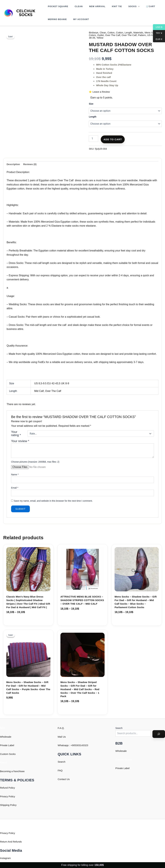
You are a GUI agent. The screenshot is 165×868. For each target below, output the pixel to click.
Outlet (109, 35)
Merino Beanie (56, 19)
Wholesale (6, 737)
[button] (128, 6)
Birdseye (94, 33)
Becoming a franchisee (13, 771)
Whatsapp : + (65, 745)
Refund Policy (8, 788)
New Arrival (92, 6)
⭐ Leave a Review (100, 92)
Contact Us (64, 779)
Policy (14, 805)
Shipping (5, 805)
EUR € (158, 39)
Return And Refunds (12, 842)
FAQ (60, 770)
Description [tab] (14, 165)
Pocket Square (57, 6)
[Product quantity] (93, 139)
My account (78, 19)
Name (15, 475)
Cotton (112, 33)
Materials (141, 33)
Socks (124, 6)
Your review (20, 442)
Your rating (16, 434)
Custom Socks (8, 754)
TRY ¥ (158, 33)
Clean (75, 6)
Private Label (7, 745)
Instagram (6, 858)
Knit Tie (109, 6)
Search (62, 762)
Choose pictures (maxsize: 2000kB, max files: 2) (35, 462)
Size (91, 104)
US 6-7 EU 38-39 (99, 38)
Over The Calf (122, 35)
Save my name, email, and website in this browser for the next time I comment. (53, 501)
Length (130, 33)
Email (15, 488)
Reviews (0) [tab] (31, 165)
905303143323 (82, 745)
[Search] (159, 734)
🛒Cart (138, 6)
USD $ (158, 27)
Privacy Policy (8, 796)
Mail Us (62, 737)
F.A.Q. (61, 728)
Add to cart (113, 139)
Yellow (114, 38)
